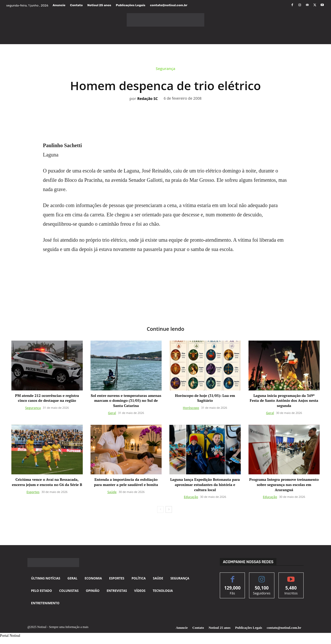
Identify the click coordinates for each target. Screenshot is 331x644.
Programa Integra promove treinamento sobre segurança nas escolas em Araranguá (284, 485)
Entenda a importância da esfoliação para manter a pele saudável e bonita (126, 482)
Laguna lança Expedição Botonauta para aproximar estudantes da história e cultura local (205, 485)
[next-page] (169, 510)
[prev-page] (160, 510)
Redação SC (148, 99)
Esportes (33, 492)
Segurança (165, 70)
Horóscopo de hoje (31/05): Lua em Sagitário (205, 398)
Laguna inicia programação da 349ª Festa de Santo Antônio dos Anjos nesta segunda (284, 400)
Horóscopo (191, 408)
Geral (112, 413)
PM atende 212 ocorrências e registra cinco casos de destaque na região (47, 398)
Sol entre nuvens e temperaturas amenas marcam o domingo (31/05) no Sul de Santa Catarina (126, 400)
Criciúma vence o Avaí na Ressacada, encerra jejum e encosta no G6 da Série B (47, 482)
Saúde (112, 492)
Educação (191, 497)
